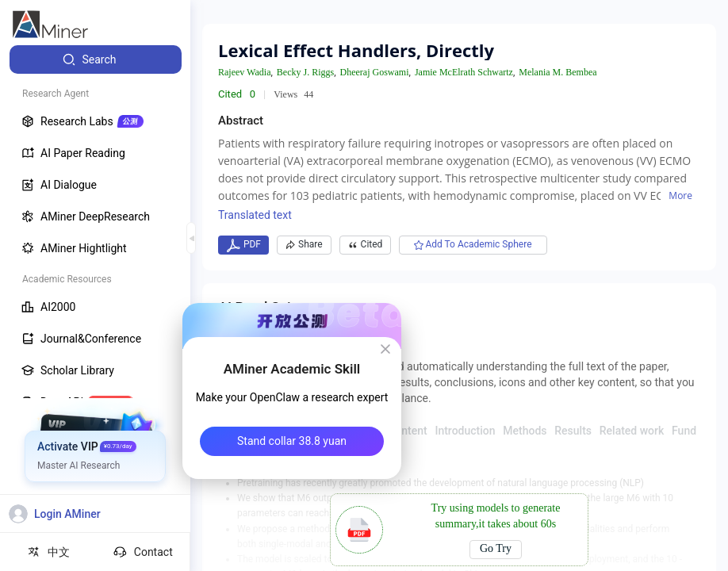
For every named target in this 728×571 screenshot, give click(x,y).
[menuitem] (96, 59)
